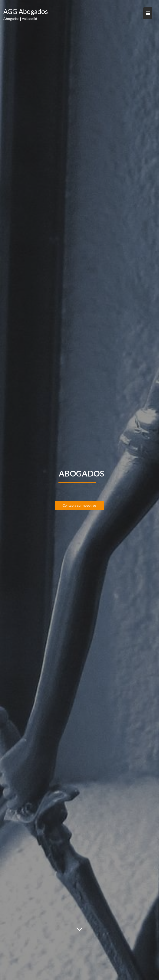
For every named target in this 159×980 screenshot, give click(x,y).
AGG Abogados (26, 11)
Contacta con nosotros (79, 506)
